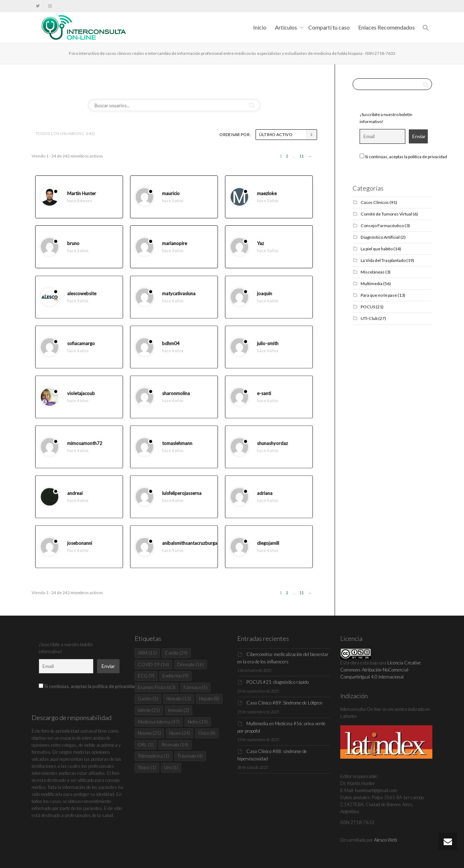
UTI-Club (369, 318)
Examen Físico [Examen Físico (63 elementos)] (157, 687)
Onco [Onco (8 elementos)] (207, 733)
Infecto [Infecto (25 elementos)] (149, 710)
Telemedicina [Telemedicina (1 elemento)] (154, 756)
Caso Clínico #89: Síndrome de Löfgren (284, 703)
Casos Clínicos (375, 202)
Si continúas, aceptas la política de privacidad (403, 156)
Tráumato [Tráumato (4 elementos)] (190, 756)
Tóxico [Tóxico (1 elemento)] (147, 767)
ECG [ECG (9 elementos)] (146, 676)
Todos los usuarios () (65, 133)
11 (302, 156)
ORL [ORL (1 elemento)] (146, 745)
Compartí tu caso (329, 27)
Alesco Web (385, 840)
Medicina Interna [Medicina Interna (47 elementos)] (159, 722)
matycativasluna (179, 300)
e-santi (264, 399)
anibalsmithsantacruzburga (190, 549)
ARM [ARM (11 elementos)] (147, 653)
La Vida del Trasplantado (383, 260)
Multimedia (372, 284)
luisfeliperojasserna (182, 499)
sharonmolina (176, 399)
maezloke (267, 194)
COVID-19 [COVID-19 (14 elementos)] (153, 664)
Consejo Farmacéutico (382, 226)
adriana (265, 499)
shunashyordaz (272, 449)
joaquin (265, 300)
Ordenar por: (235, 134)
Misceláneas (373, 272)
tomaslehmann (177, 449)
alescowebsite (82, 300)
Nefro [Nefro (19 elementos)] (198, 722)
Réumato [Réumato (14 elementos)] (175, 745)
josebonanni (80, 549)
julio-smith (268, 349)
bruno (73, 244)
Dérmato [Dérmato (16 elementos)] (191, 664)
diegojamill (268, 549)
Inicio (260, 27)
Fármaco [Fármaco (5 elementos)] (195, 687)
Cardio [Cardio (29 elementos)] (176, 653)
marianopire (175, 244)
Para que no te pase (379, 295)
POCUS (368, 307)
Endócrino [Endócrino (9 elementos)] (175, 676)
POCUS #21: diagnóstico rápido (278, 682)
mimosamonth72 (85, 449)
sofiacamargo (81, 349)
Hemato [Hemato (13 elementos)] (179, 699)
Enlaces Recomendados (386, 27)
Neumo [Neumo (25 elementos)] (149, 733)
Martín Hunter (82, 194)
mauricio (171, 194)
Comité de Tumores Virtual (386, 214)
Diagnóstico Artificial (380, 237)
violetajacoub (81, 399)
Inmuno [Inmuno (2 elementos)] (179, 710)
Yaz (260, 244)
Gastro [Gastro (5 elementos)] (148, 699)
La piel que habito (377, 249)
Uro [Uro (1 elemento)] (171, 767)
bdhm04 (171, 349)
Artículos (286, 27)
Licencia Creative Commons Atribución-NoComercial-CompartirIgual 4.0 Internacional (381, 670)
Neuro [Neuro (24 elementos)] (180, 733)
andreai (75, 499)
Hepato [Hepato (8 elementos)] (209, 699)
